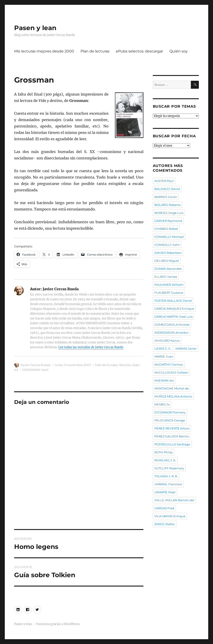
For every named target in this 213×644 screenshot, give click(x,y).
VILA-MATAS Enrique (170, 516)
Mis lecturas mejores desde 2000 (44, 51)
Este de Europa (106, 365)
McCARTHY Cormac (169, 364)
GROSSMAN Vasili (35, 370)
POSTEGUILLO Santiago (172, 444)
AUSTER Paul (164, 181)
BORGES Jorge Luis (169, 213)
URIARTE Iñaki (165, 492)
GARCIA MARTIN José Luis (173, 317)
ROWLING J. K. (165, 460)
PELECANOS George (170, 420)
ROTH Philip (164, 452)
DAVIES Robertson (168, 253)
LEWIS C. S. (163, 348)
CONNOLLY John (167, 245)
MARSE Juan (164, 356)
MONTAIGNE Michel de (172, 388)
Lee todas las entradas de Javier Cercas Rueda (91, 347)
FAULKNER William (169, 285)
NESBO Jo (162, 404)
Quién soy (179, 51)
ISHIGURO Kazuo (167, 340)
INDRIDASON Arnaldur (171, 332)
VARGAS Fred (164, 508)
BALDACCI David (167, 189)
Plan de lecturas (95, 51)
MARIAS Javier (186, 348)
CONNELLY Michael (169, 237)
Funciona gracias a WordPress (58, 624)
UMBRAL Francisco (168, 484)
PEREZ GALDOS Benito (172, 436)
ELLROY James (166, 277)
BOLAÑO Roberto (168, 205)
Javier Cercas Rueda (35, 365)
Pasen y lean (35, 28)
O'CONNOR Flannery (170, 412)
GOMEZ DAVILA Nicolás (172, 325)
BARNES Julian (166, 197)
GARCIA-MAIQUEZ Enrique (174, 309)
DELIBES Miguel (167, 261)
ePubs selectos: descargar (139, 51)
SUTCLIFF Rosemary (169, 468)
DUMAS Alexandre (168, 269)
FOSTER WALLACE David (173, 301)
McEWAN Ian (164, 380)
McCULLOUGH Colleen (171, 372)
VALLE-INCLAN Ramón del (174, 500)
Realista (125, 365)
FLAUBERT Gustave (169, 293)
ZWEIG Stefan (165, 524)
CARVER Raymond (168, 221)
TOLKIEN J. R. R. (166, 476)
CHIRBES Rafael (166, 229)
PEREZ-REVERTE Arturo (172, 428)
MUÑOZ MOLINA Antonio (173, 396)
